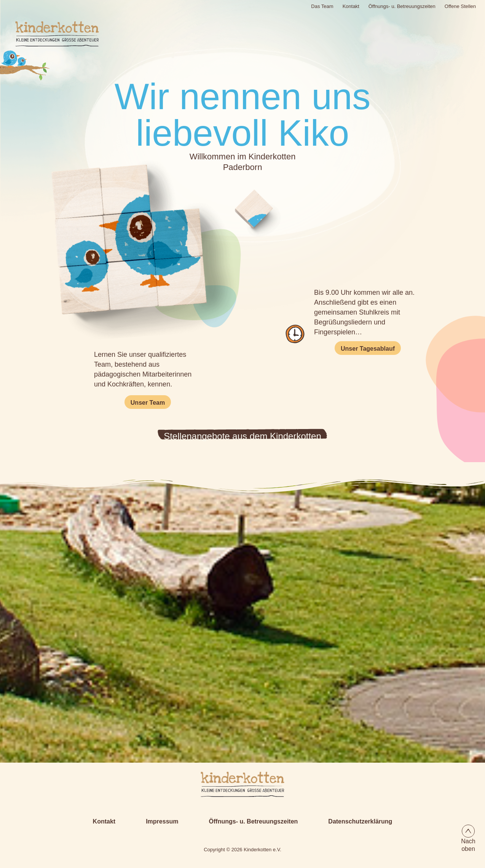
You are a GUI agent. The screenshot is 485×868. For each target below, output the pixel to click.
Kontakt (351, 6)
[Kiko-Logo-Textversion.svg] (242, 784)
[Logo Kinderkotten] (49, 34)
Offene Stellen (460, 6)
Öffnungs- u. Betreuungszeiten (402, 6)
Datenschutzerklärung (360, 821)
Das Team (322, 6)
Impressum (162, 821)
